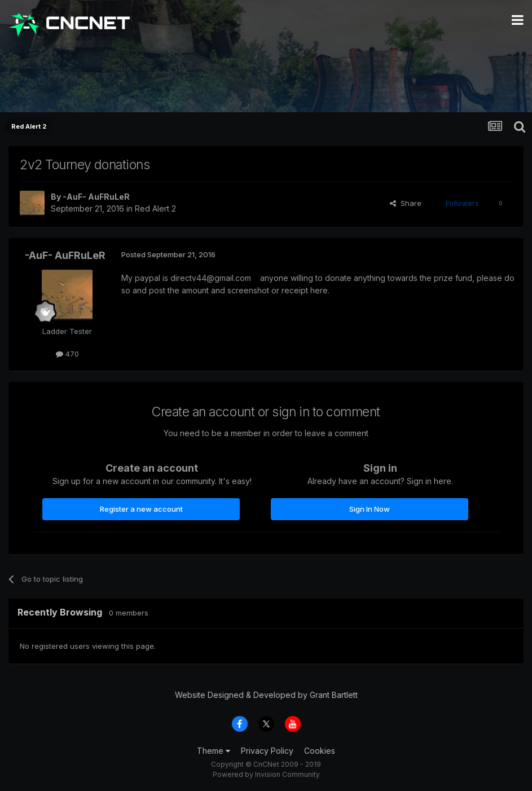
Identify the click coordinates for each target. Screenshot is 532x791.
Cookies (320, 751)
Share (406, 203)
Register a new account (141, 509)
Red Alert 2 (155, 208)
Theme (214, 751)
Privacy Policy (267, 751)
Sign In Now (370, 509)
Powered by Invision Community (266, 774)
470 (67, 354)
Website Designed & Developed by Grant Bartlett (266, 695)
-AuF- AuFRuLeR (96, 197)
